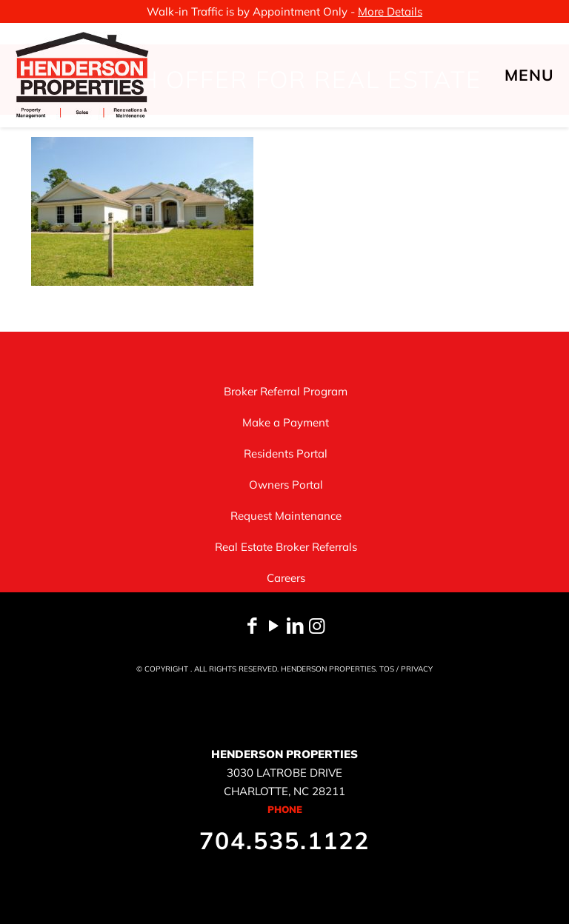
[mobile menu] (545, 75)
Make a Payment (286, 422)
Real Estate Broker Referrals (286, 547)
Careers (286, 578)
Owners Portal (286, 485)
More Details (390, 11)
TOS (387, 669)
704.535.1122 (284, 840)
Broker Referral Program (286, 391)
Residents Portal (286, 453)
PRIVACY (417, 669)
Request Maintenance (286, 516)
